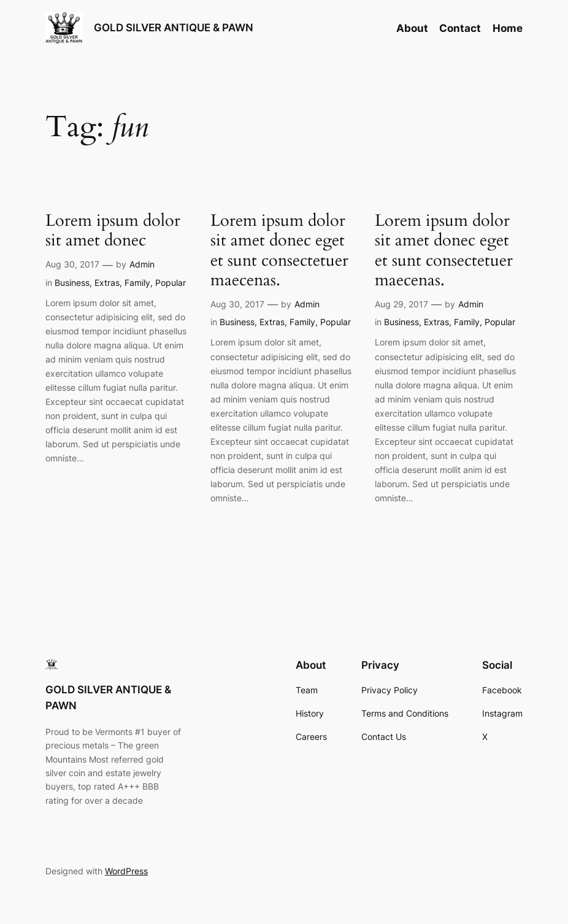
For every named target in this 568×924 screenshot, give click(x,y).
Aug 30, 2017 (72, 264)
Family (137, 283)
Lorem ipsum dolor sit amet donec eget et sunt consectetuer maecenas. (279, 251)
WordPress (126, 871)
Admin (142, 264)
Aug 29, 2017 (401, 304)
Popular (171, 283)
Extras (107, 283)
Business (72, 283)
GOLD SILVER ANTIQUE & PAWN (174, 27)
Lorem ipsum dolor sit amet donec (113, 231)
